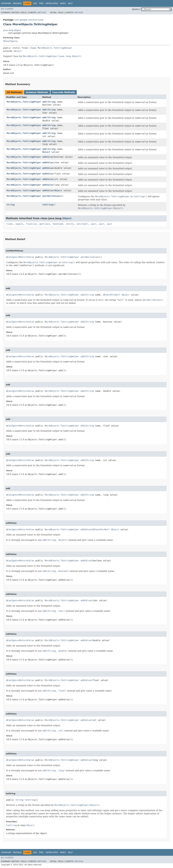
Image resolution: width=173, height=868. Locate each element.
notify (70, 224)
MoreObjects (10, 41)
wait (94, 224)
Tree (41, 3)
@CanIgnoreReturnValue (20, 257)
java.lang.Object (12, 30)
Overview (6, 3)
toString (48, 205)
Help (70, 3)
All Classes (7, 9)
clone (9, 224)
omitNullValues (52, 196)
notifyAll (83, 224)
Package (17, 3)
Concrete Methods (64, 92)
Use (35, 3)
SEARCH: (136, 9)
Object (18, 51)
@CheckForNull (112, 295)
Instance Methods (37, 92)
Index (63, 3)
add (44, 102)
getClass (45, 224)
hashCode (58, 224)
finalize (31, 224)
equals (19, 224)
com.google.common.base (29, 20)
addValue (48, 157)
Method (42, 13)
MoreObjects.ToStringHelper (55, 48)
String (52, 102)
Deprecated (52, 3)
